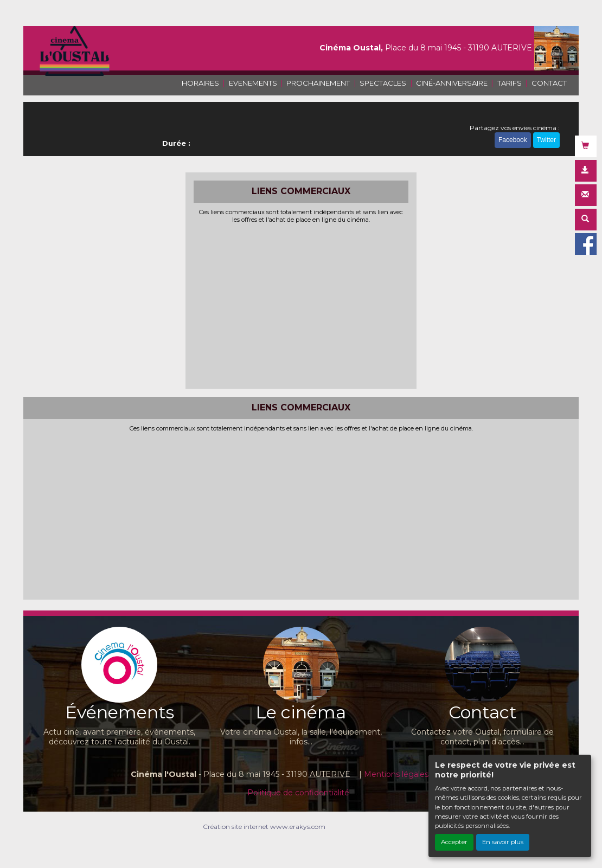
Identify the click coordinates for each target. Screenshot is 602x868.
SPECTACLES (383, 83)
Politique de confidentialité (298, 793)
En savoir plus (503, 842)
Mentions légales (396, 774)
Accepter (454, 842)
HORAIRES (200, 83)
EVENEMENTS (253, 83)
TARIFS (510, 83)
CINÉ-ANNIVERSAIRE (452, 83)
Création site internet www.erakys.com (264, 827)
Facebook (513, 140)
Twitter (546, 140)
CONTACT (549, 83)
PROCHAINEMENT (318, 83)
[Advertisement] (301, 305)
